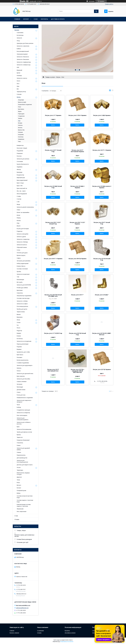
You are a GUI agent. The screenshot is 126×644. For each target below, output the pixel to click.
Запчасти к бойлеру (22, 242)
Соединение (21, 116)
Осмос (19, 392)
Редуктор (19, 331)
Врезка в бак (21, 130)
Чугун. (18, 405)
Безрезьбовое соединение (25, 105)
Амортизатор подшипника (24, 296)
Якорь (18, 204)
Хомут (18, 210)
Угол (19, 121)
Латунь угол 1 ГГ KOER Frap (53, 333)
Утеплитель (20, 443)
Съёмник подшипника (23, 363)
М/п (18, 89)
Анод (18, 41)
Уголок (19, 467)
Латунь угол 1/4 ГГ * (77, 295)
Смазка (19, 452)
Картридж (20, 172)
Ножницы (19, 76)
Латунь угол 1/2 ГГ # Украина (102, 150)
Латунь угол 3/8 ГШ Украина (77, 259)
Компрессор (20, 145)
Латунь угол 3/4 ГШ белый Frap (77, 334)
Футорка (20, 123)
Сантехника (20, 33)
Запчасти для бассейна (23, 379)
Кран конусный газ (22, 188)
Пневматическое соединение (25, 398)
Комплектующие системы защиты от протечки (24, 505)
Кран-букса (20, 355)
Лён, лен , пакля (21, 191)
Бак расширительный (23, 51)
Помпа (19, 445)
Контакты (44, 19)
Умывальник (20, 509)
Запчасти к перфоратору (24, 62)
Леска (18, 320)
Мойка (19, 493)
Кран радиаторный (22, 180)
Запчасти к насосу (22, 78)
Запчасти (19, 38)
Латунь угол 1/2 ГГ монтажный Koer (53, 370)
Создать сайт (33, 1)
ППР (18, 67)
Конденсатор (20, 175)
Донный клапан (21, 390)
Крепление (20, 290)
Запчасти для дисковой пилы (25, 374)
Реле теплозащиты (22, 415)
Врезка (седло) (21, 255)
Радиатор (20, 231)
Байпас (19, 49)
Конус (20, 107)
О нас (36, 19)
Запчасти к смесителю (23, 46)
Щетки (18, 73)
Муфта (20, 111)
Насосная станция (22, 148)
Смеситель (20, 293)
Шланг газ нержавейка (23, 212)
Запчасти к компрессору (24, 65)
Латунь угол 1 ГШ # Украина (77, 115)
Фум (18, 86)
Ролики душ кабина (22, 288)
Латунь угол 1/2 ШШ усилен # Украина (102, 187)
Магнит (19, 314)
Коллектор (21, 137)
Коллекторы (20, 35)
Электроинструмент (22, 54)
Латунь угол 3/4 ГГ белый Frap (102, 223)
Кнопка (19, 221)
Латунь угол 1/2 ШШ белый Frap (53, 187)
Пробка (19, 272)
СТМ (18, 202)
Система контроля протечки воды (25, 497)
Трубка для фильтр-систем (24, 432)
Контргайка (21, 135)
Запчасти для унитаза (23, 159)
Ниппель (20, 125)
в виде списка (112, 91)
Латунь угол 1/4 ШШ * (102, 295)
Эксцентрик (21, 100)
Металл (19, 485)
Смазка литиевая (22, 382)
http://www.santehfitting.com (23, 605)
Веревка (19, 349)
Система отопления (22, 269)
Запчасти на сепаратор (23, 413)
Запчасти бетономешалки (24, 429)
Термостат (20, 437)
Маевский (19, 70)
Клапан (19, 336)
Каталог (26, 19)
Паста (18, 328)
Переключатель (21, 455)
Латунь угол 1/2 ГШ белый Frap (102, 259)
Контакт (19, 488)
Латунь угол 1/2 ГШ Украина (102, 369)
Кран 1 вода (20, 183)
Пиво (19, 142)
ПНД (18, 223)
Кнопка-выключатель (23, 360)
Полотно (19, 156)
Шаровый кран (21, 178)
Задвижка (20, 167)
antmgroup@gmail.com (22, 608)
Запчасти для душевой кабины (23, 449)
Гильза (19, 371)
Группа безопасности (23, 164)
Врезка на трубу (22, 102)
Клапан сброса (21, 266)
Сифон (19, 258)
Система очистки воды (23, 298)
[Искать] (96, 11)
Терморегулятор (21, 92)
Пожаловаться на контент (67, 642)
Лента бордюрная (22, 194)
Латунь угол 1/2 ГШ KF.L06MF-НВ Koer (102, 334)
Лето (18, 84)
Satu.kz (71, 640)
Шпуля (19, 226)
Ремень (19, 218)
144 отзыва (92, 1)
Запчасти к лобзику (22, 301)
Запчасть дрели (21, 237)
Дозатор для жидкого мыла (25, 465)
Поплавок (19, 357)
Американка (21, 139)
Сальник (19, 94)
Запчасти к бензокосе (23, 57)
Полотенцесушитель (22, 306)
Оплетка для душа (22, 253)
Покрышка (20, 153)
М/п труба (20, 282)
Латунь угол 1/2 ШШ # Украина (77, 187)
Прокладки (20, 387)
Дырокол (19, 477)
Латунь (58, 77)
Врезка (19, 435)
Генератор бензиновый (23, 440)
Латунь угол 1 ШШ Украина (102, 115)
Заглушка (20, 132)
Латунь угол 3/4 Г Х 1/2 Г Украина (77, 223)
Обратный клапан (22, 247)
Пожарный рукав (21, 491)
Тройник (20, 118)
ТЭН (18, 277)
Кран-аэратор (21, 376)
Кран (18, 427)
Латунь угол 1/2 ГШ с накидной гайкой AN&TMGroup (77, 371)
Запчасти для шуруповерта (25, 365)
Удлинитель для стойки (23, 352)
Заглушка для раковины (24, 261)
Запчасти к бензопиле (23, 59)
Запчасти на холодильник (24, 341)
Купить (53, 125)
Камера (19, 333)
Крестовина (21, 109)
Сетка (18, 250)
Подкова (19, 347)
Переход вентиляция (23, 344)
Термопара (20, 470)
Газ (18, 325)
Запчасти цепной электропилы (25, 207)
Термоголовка (21, 312)
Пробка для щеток (22, 309)
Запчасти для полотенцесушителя (22, 461)
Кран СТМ (20, 186)
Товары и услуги (50, 77)
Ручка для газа (21, 395)
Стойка (19, 196)
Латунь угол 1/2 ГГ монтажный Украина (77, 151)
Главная (17, 19)
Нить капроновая (22, 511)
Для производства (22, 458)
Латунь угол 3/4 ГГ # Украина (53, 259)
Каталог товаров (14, 633)
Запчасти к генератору (23, 239)
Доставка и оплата (58, 19)
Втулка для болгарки (23, 229)
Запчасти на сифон (22, 304)
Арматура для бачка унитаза (25, 43)
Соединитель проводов (23, 410)
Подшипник (20, 151)
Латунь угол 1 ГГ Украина (53, 115)
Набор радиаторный (23, 263)
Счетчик (19, 199)
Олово (19, 322)
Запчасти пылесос (22, 245)
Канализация (20, 280)
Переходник (21, 114)
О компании (40, 631)
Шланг (18, 215)
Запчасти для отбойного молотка (24, 423)
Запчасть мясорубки (22, 234)
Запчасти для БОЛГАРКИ (24, 285)
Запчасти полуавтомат (23, 274)
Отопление (20, 161)
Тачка (18, 480)
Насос (18, 81)
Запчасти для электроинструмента (22, 419)
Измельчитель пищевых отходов (23, 474)
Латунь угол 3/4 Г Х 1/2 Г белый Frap (53, 223)
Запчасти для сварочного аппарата (24, 401)
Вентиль (20, 128)
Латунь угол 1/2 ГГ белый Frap (53, 151)
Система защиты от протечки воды (25, 501)
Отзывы (17, 519)
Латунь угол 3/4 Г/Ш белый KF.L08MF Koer (53, 296)
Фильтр (19, 169)
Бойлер (19, 407)
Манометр (20, 317)
